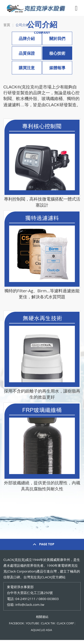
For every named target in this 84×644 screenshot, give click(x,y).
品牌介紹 (27, 38)
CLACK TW (48, 623)
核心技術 (57, 53)
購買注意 (27, 68)
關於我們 (57, 38)
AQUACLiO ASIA (42, 630)
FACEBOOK (16, 623)
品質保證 (27, 53)
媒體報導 (57, 68)
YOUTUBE (32, 623)
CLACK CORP (65, 623)
